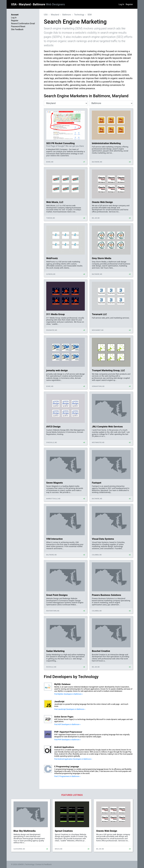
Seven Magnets (55, 483)
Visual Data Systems (103, 539)
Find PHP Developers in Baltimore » (67, 740)
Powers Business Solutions (106, 595)
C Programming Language (67, 767)
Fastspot (96, 483)
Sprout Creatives (64, 831)
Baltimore (49, 4)
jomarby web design (57, 370)
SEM (90, 15)
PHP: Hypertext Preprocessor (68, 732)
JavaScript (59, 702)
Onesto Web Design (102, 202)
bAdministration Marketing (106, 143)
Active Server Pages (64, 717)
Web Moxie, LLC (55, 202)
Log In (121, 4)
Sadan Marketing (55, 651)
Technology (79, 15)
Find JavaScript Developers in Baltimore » (70, 709)
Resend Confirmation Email (23, 24)
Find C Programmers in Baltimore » (67, 776)
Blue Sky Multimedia (25, 831)
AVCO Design (53, 427)
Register (129, 4)
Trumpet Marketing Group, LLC (108, 370)
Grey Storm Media (102, 258)
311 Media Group (55, 314)
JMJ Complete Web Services (107, 427)
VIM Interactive (54, 539)
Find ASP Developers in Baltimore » (67, 724)
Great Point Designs (57, 595)
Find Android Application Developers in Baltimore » (73, 759)
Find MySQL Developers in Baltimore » (68, 694)
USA (14, 4)
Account (15, 15)
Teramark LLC (99, 314)
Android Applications (64, 747)
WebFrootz (52, 258)
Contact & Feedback (44, 864)
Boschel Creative (101, 651)
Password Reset (18, 26)
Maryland (25, 4)
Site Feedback (17, 29)
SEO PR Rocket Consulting (60, 143)
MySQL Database (62, 684)
